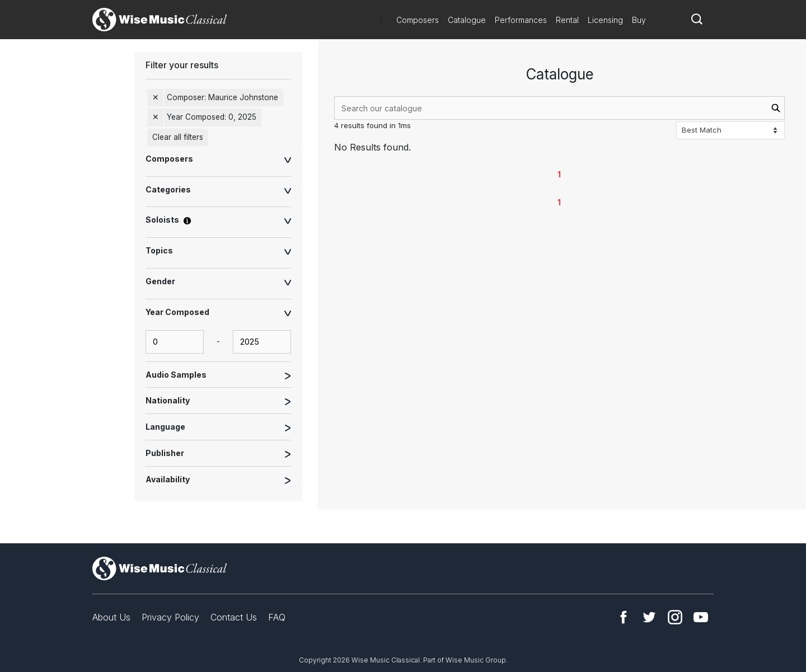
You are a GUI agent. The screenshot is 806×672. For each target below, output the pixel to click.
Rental (567, 20)
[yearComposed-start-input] (175, 342)
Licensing (605, 20)
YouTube (701, 617)
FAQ (277, 617)
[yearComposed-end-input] (262, 342)
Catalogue (467, 20)
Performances (521, 20)
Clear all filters (178, 137)
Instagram (675, 617)
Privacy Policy (170, 617)
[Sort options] (730, 130)
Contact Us (234, 617)
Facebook (624, 617)
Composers (418, 20)
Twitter (649, 617)
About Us (111, 617)
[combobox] (559, 108)
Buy (639, 20)
